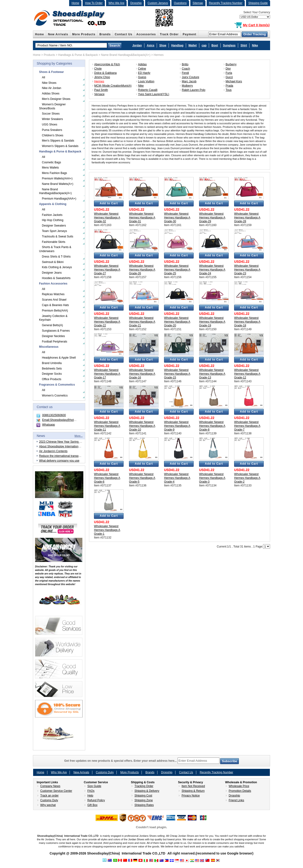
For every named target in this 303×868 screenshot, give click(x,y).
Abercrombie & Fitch (107, 64)
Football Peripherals (55, 342)
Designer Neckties (53, 336)
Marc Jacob (189, 81)
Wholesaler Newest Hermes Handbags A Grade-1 (107, 530)
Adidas (142, 64)
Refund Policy (96, 800)
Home (75, 3)
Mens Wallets (50, 168)
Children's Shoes (53, 135)
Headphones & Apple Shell (59, 358)
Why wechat (48, 805)
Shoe (163, 45)
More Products (84, 34)
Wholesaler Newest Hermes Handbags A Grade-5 (142, 478)
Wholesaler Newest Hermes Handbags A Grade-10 (142, 426)
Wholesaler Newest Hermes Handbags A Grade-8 (212, 426)
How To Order (94, 3)
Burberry (231, 64)
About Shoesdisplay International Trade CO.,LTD (70, 446)
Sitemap (198, 3)
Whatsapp (49, 425)
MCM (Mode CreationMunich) (113, 86)
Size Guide (94, 786)
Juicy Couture (190, 77)
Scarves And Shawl (54, 300)
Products (49, 55)
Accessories (146, 34)
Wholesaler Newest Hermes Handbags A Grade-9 (177, 426)
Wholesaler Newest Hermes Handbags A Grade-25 (177, 270)
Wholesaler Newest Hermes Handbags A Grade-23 (247, 270)
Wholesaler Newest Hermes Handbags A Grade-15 (177, 374)
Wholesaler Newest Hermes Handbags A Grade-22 (107, 322)
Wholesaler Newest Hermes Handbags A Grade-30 (177, 218)
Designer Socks (52, 374)
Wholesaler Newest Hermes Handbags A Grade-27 (107, 270)
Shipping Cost (143, 796)
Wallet (193, 45)
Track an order (49, 796)
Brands (105, 34)
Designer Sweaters (54, 226)
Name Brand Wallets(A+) (58, 184)
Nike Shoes (49, 83)
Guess (142, 77)
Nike (255, 45)
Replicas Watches (53, 294)
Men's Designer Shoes (56, 99)
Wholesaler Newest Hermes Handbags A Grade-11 (107, 426)
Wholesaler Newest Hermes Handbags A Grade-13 (212, 374)
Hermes (159, 55)
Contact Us (124, 34)
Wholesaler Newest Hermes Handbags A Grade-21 (142, 322)
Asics (151, 45)
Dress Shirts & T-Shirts (56, 257)
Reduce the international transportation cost (67, 456)
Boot (215, 45)
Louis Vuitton (146, 81)
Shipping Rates (144, 805)
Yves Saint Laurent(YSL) (154, 94)
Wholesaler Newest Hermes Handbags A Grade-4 (177, 478)
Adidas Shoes (51, 93)
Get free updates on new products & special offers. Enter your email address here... (151, 761)
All (43, 77)
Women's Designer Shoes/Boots (52, 106)
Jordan (137, 45)
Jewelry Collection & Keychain (53, 318)
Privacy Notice (191, 796)
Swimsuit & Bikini (53, 262)
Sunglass (229, 45)
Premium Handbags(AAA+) (59, 199)
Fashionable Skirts (54, 242)
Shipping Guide (258, 3)
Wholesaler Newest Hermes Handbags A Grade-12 (247, 374)
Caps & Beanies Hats (55, 305)
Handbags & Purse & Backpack (78, 55)
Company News (50, 786)
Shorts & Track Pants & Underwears (55, 249)
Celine (142, 69)
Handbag (177, 45)
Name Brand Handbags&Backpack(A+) (126, 55)
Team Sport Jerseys (54, 231)
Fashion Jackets (52, 215)
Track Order (169, 34)
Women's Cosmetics (55, 396)
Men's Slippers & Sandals (58, 141)
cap (204, 45)
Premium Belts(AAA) (55, 311)
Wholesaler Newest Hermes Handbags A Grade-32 (107, 218)
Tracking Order (144, 786)
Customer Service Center (56, 791)
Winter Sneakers (52, 119)
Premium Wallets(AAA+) (57, 178)
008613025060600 (54, 415)
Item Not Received (193, 786)
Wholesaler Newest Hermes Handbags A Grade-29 (212, 218)
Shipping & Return (193, 791)
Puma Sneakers (52, 130)
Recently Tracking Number (226, 3)
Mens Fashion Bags (54, 173)
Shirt (244, 45)
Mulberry (187, 86)
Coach (186, 69)
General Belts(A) (52, 325)
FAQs (91, 791)
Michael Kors (234, 81)
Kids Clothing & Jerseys (57, 267)
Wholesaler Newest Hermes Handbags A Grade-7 (247, 426)
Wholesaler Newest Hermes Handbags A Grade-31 (142, 218)
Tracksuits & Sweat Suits (58, 236)
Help (90, 796)
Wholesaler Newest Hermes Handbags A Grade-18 (247, 322)
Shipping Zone (144, 800)
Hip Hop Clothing (53, 220)
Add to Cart (109, 203)
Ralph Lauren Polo (194, 90)
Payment (190, 34)
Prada (229, 86)
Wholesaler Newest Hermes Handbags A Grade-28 (247, 218)
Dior (228, 69)
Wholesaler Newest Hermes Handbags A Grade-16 (142, 374)
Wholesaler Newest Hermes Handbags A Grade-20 (177, 322)
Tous (229, 90)
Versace (99, 94)
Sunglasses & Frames (56, 331)
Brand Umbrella (52, 363)
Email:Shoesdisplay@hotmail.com (64, 420)
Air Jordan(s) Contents (53, 451)
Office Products (52, 379)
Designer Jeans (52, 273)
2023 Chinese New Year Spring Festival (64, 442)
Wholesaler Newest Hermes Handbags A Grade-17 (107, 374)
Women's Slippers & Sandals (60, 146)
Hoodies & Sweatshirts (56, 278)
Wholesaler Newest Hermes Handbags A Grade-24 (212, 270)
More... (79, 436)
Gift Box (92, 805)
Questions (180, 3)
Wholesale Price (239, 786)
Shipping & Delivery (147, 791)
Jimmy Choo (102, 77)
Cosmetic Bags (51, 162)
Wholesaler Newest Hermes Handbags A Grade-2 (247, 478)
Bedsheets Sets (52, 369)
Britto (185, 64)
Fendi (185, 73)
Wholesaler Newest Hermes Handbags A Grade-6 (107, 478)
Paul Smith (101, 90)
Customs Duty (105, 772)
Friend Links (236, 800)
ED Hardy (144, 73)
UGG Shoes (50, 125)
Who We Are (116, 3)
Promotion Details (240, 791)
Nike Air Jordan (51, 88)
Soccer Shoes (51, 114)
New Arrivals (58, 34)
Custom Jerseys (158, 3)
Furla (229, 73)
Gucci (229, 77)
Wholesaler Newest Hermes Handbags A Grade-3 (212, 478)
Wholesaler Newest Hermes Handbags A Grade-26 (142, 270)
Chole (98, 69)
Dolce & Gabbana (105, 73)
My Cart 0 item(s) (256, 25)
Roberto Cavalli (148, 90)
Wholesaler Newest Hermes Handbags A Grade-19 (212, 322)
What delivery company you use (59, 461)
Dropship (136, 3)
